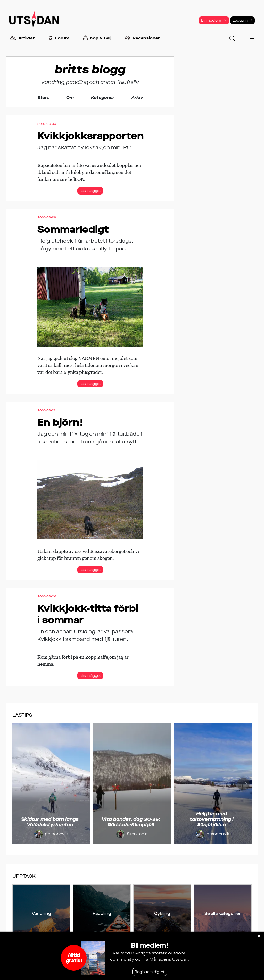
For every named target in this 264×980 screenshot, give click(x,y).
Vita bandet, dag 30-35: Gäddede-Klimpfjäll (131, 822)
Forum (59, 39)
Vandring (41, 913)
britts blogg (90, 70)
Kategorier (103, 98)
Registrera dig (147, 972)
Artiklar (22, 39)
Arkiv (137, 98)
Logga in (242, 20)
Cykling (162, 913)
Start (43, 98)
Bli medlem (213, 20)
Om (70, 98)
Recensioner (142, 38)
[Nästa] (243, 784)
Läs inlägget (90, 191)
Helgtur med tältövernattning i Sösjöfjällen (212, 819)
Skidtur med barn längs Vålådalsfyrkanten (50, 822)
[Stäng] (259, 936)
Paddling (102, 913)
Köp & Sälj (97, 39)
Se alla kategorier (223, 913)
